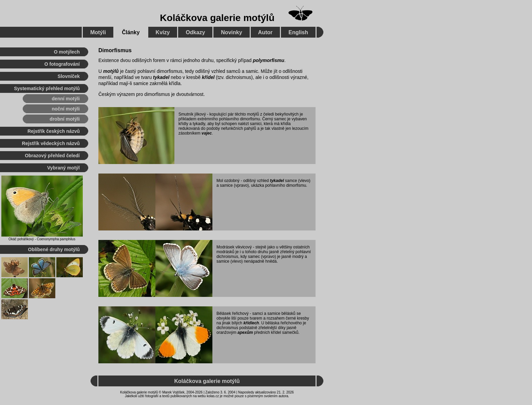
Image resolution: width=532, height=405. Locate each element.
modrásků (225, 252)
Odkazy (195, 32)
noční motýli (66, 109)
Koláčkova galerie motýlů (217, 18)
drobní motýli (65, 119)
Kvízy (163, 32)
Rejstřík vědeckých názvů (51, 143)
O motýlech (67, 52)
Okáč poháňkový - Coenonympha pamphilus (42, 239)
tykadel (161, 77)
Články (131, 32)
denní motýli (66, 99)
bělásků (288, 313)
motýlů (111, 71)
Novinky (231, 32)
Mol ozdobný (228, 181)
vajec (207, 133)
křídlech (251, 323)
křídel (208, 77)
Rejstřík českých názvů (54, 131)
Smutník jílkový (192, 114)
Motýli (98, 32)
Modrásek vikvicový (234, 247)
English (298, 32)
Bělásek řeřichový (233, 313)
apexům (245, 332)
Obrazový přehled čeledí (52, 156)
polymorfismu (269, 60)
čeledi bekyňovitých (281, 114)
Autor (265, 32)
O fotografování (62, 64)
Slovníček (69, 76)
